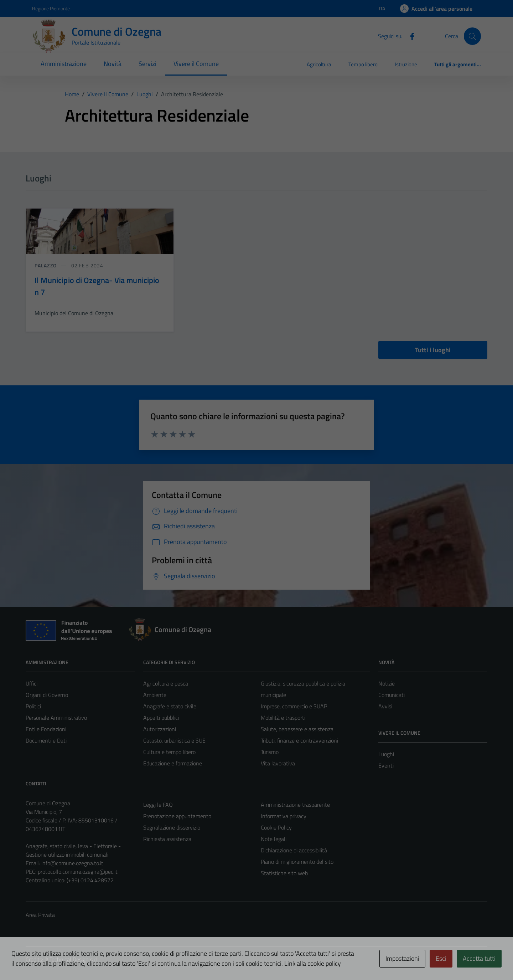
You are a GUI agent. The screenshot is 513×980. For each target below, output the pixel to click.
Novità (113, 64)
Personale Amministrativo (56, 718)
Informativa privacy (284, 816)
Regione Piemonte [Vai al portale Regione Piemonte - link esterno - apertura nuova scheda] (51, 8)
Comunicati (392, 695)
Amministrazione (64, 64)
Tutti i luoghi (433, 350)
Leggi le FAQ (158, 805)
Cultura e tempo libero (169, 752)
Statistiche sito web (284, 873)
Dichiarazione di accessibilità (294, 850)
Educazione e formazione (173, 763)
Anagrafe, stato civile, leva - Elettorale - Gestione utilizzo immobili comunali (73, 850)
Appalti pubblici (161, 718)
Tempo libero (363, 64)
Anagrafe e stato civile (170, 706)
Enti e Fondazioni (46, 729)
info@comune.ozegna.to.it (72, 863)
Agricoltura (319, 64)
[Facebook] (409, 36)
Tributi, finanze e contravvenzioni (299, 740)
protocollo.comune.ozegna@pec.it (78, 872)
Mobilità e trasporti (283, 718)
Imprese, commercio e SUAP (294, 706)
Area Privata (40, 915)
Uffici (32, 683)
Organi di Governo (47, 695)
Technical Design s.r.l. (74, 959)
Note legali (274, 839)
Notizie (387, 683)
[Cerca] (472, 36)
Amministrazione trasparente (295, 805)
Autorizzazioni (160, 729)
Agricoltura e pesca (166, 683)
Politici (33, 706)
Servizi (147, 64)
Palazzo (46, 265)
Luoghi (386, 754)
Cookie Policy (276, 827)
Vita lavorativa (278, 763)
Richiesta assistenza (167, 839)
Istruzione (406, 64)
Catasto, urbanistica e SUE (174, 740)
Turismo (270, 752)
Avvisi (385, 706)
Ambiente (155, 695)
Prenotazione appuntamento (177, 816)
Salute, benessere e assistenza (297, 729)
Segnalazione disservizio (172, 827)
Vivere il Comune (196, 64)
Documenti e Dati (46, 740)
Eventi (386, 765)
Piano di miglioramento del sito (297, 862)
